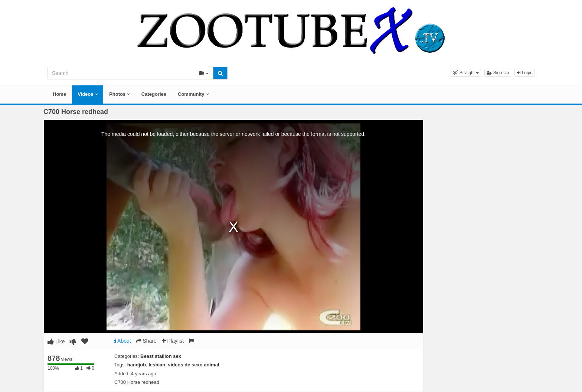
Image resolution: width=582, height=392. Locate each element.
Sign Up (498, 73)
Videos (88, 94)
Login (525, 73)
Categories (154, 94)
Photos (120, 94)
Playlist (173, 341)
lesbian (157, 365)
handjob (137, 365)
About (123, 341)
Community (193, 94)
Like (56, 342)
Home (59, 94)
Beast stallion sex (161, 356)
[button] (466, 73)
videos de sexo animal (194, 365)
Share (146, 341)
